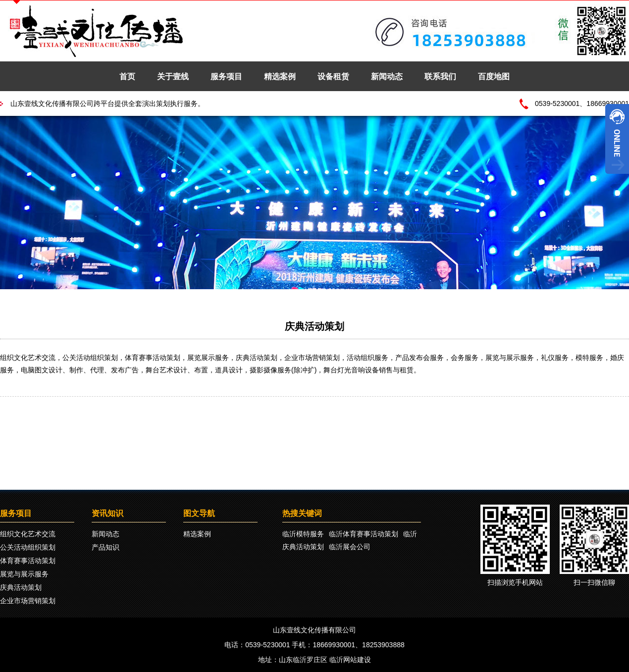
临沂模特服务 (303, 534)
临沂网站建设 (350, 660)
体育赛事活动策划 (28, 561)
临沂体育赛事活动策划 (364, 534)
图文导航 (199, 513)
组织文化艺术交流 (28, 534)
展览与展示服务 (24, 574)
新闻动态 (387, 77)
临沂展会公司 (350, 547)
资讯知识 (107, 513)
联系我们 (440, 77)
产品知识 (105, 547)
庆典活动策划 (314, 326)
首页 (127, 77)
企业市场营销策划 (28, 601)
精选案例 (280, 77)
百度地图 (494, 77)
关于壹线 (173, 77)
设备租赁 (333, 77)
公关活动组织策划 (28, 547)
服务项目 (226, 77)
